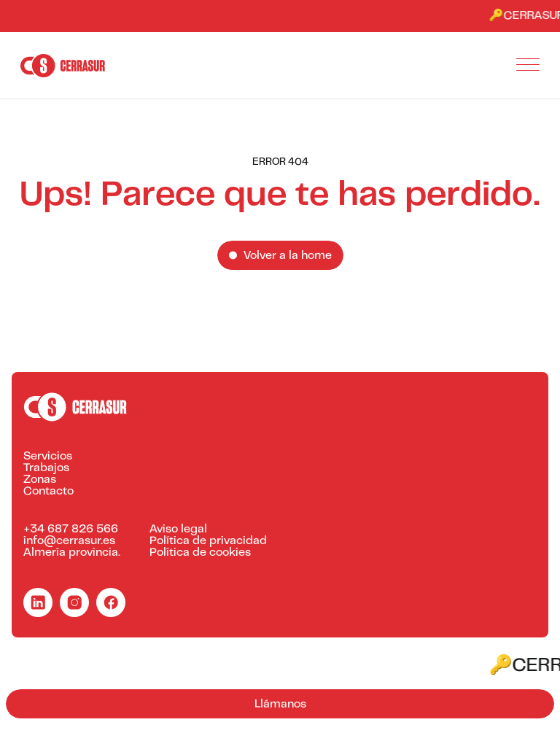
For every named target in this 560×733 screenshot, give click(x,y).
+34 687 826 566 (71, 530)
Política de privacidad (208, 541)
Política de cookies (200, 553)
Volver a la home (288, 256)
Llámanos (280, 705)
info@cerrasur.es (69, 541)
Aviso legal (178, 530)
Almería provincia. (72, 553)
